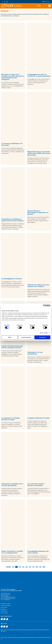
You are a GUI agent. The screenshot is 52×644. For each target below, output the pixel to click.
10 (44, 567)
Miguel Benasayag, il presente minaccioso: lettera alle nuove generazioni (39, 153)
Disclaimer (3, 609)
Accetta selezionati (26, 337)
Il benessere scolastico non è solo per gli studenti (12, 485)
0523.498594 (5, 596)
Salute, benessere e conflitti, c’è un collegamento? (12, 552)
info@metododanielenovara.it (8, 597)
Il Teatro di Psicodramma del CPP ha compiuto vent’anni (12, 347)
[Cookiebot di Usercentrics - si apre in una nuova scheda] (44, 306)
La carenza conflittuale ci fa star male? (12, 144)
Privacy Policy (4, 613)
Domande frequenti (6, 604)
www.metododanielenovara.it (8, 598)
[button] (50, 6)
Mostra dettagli (44, 333)
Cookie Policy (4, 611)
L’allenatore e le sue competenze (35, 353)
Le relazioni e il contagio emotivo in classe (11, 419)
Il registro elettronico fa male (38, 418)
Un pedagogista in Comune (12, 279)
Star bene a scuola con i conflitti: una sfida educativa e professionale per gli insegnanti (13, 77)
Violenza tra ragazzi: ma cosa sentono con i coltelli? (38, 286)
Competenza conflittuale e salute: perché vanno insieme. (13, 220)
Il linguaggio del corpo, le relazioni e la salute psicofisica (39, 75)
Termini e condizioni (6, 605)
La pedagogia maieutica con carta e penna (38, 552)
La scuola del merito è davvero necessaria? (36, 485)
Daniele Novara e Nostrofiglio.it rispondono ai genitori (38, 212)
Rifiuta (10, 337)
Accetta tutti (42, 337)
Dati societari (4, 607)
